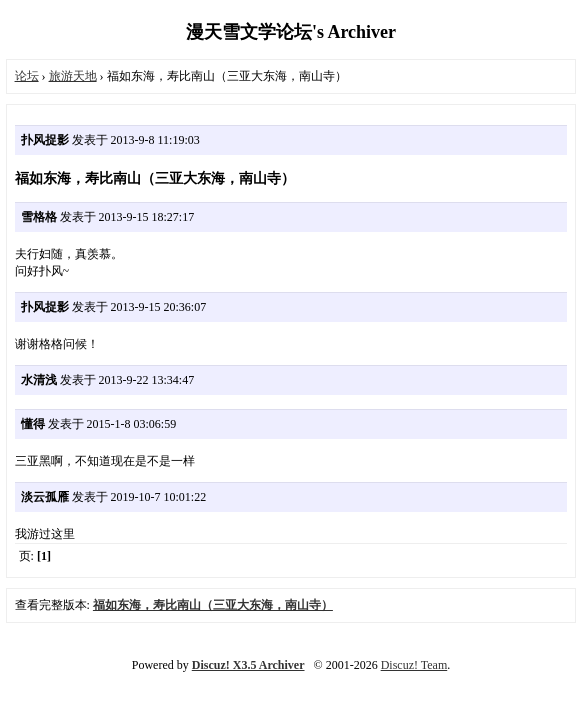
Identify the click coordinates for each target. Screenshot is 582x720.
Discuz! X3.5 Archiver (248, 665)
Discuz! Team (414, 665)
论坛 (27, 76)
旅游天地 (73, 76)
